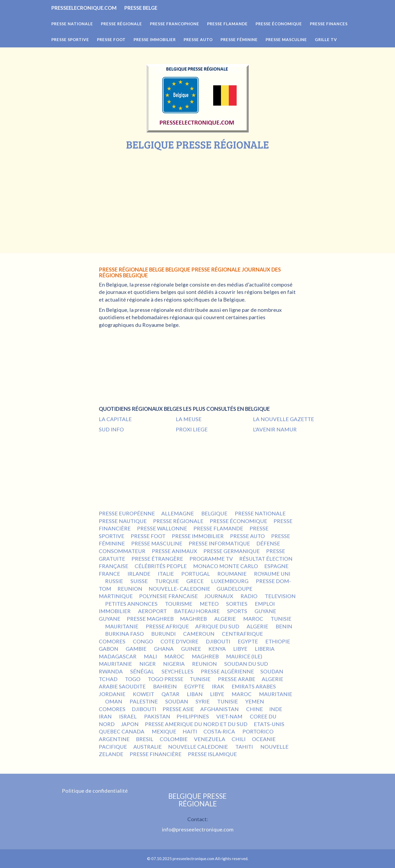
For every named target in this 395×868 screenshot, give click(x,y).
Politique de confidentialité (95, 791)
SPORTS (238, 611)
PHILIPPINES (193, 716)
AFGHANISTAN (220, 709)
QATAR (171, 694)
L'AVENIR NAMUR (275, 429)
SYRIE (203, 701)
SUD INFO (111, 429)
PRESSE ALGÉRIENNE (227, 671)
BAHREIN (165, 686)
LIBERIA (265, 649)
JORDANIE (113, 694)
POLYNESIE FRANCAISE (169, 596)
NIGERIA (174, 664)
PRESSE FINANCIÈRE (156, 754)
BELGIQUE (215, 513)
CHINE (255, 709)
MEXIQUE (164, 731)
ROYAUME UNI (272, 574)
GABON (109, 649)
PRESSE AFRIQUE (167, 626)
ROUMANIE (233, 574)
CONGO (143, 641)
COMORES (113, 641)
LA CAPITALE (115, 419)
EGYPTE (248, 641)
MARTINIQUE (116, 596)
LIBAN (195, 694)
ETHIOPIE (278, 641)
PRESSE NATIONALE (261, 513)
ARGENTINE (114, 739)
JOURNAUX (219, 596)
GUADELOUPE (235, 589)
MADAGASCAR (118, 656)
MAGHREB (194, 619)
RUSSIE (115, 581)
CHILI (239, 739)
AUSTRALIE (148, 747)
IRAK (219, 686)
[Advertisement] (198, 190)
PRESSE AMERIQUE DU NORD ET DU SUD (196, 724)
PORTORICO (258, 731)
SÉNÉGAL (143, 671)
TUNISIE (281, 619)
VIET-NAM (230, 716)
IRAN (106, 716)
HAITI (190, 731)
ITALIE (166, 574)
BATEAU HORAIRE (197, 611)
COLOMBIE (174, 739)
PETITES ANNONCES (132, 604)
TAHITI (245, 747)
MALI (151, 656)
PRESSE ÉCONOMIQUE (238, 521)
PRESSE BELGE (180, 16)
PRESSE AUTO (247, 536)
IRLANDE (140, 574)
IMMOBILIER (115, 611)
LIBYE (241, 649)
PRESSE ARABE (237, 679)
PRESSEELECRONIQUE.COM (99, 16)
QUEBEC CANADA (122, 731)
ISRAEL (128, 716)
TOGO (133, 679)
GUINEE (192, 649)
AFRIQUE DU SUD (218, 626)
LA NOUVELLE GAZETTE (284, 419)
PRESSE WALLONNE (162, 528)
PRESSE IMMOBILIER (198, 536)
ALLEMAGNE (178, 513)
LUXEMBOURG (230, 581)
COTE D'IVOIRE (180, 641)
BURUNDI (164, 634)
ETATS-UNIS (270, 724)
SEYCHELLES (178, 671)
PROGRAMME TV (211, 559)
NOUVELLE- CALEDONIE (179, 589)
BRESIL (145, 739)
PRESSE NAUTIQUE (123, 521)
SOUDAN (272, 671)
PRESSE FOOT (148, 536)
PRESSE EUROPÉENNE (127, 513)
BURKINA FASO (125, 634)
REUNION (130, 589)
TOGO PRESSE (166, 679)
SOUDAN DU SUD (247, 664)
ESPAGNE (277, 566)
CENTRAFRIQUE (243, 634)
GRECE (196, 581)
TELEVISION (280, 596)
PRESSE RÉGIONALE (178, 521)
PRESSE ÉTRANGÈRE (157, 559)
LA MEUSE (189, 419)
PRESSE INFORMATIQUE (219, 543)
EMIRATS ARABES (254, 686)
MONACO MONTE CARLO (226, 566)
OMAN (114, 701)
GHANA (164, 649)
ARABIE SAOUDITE (123, 686)
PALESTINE (144, 701)
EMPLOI (265, 604)
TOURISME (179, 604)
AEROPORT (153, 611)
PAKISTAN (157, 716)
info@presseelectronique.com (198, 829)
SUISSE (140, 581)
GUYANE (265, 611)
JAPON (130, 724)
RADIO (250, 596)
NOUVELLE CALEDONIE (199, 747)
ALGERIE (226, 619)
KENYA (218, 649)
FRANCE (110, 574)
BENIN (284, 626)
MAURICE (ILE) (245, 656)
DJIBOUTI (219, 641)
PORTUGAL (196, 574)
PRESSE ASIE (178, 709)
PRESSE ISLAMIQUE (212, 754)
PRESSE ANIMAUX (174, 551)
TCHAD (109, 679)
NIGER (148, 664)
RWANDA (111, 671)
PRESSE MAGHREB (150, 619)
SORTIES (237, 604)
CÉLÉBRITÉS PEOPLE (161, 566)
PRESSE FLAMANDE (218, 528)
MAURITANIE (122, 626)
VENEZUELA (210, 739)
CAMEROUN (199, 634)
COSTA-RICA (220, 731)
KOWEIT (144, 694)
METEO (210, 604)
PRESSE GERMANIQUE (232, 551)
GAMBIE (137, 649)
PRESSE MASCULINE (157, 543)
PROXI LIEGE (192, 429)
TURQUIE (168, 581)
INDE (276, 709)
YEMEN (255, 701)
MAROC (254, 619)
